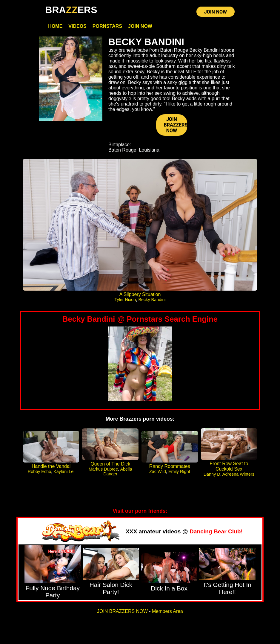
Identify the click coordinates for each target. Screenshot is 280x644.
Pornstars (107, 26)
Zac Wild (158, 471)
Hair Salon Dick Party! (111, 588)
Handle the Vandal (51, 466)
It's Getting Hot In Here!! (227, 588)
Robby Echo (39, 471)
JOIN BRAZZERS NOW (176, 125)
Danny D (212, 474)
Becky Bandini (152, 300)
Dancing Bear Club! (216, 531)
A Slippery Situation (140, 294)
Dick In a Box (169, 588)
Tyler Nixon (125, 300)
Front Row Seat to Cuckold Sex (229, 466)
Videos (77, 26)
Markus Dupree (103, 469)
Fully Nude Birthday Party (52, 592)
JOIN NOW (216, 12)
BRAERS (71, 10)
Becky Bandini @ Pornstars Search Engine (140, 319)
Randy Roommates (170, 466)
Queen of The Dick (110, 464)
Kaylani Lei (64, 471)
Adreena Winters (238, 474)
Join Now (140, 26)
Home (55, 26)
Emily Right (179, 471)
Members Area (167, 611)
